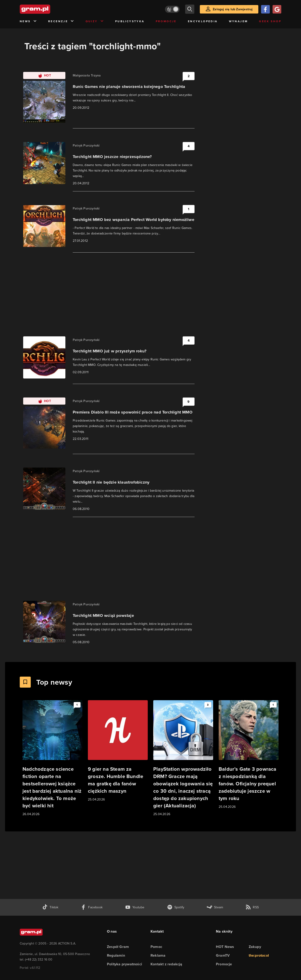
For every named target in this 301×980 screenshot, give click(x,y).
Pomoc (156, 947)
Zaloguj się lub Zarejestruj (233, 9)
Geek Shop (270, 21)
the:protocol (259, 955)
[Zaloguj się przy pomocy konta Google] (277, 9)
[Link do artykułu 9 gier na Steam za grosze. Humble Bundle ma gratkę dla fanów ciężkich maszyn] (118, 751)
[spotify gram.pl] (176, 907)
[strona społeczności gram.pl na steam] (215, 907)
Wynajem (238, 21)
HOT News (225, 947)
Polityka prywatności (124, 964)
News (28, 21)
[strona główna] (46, 9)
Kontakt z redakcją (166, 964)
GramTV (223, 955)
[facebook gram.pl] (92, 907)
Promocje (166, 21)
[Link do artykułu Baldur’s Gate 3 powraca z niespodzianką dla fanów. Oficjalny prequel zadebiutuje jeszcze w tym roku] (249, 755)
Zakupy (255, 947)
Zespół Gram (118, 947)
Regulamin (116, 955)
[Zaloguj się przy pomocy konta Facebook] (265, 9)
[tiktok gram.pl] (50, 907)
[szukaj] (190, 9)
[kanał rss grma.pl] (252, 907)
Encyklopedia (203, 21)
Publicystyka (130, 21)
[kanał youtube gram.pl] (135, 907)
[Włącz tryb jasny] (172, 9)
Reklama (158, 955)
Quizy (95, 21)
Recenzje (61, 21)
